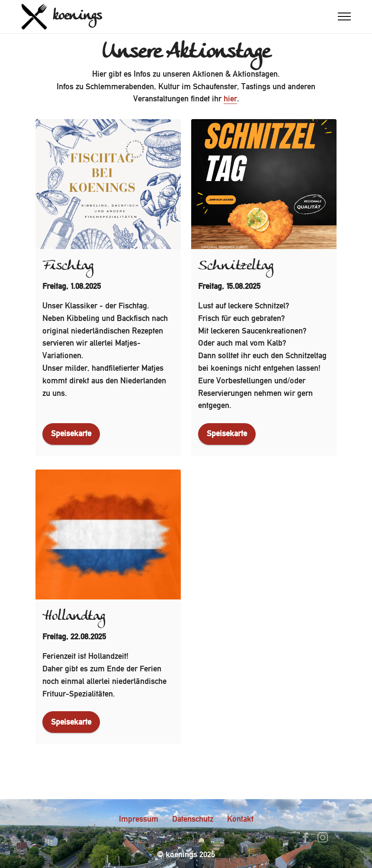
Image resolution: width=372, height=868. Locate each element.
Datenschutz (193, 819)
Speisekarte (71, 433)
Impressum (139, 819)
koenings (77, 16)
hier (230, 99)
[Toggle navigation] (345, 16)
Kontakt (240, 819)
